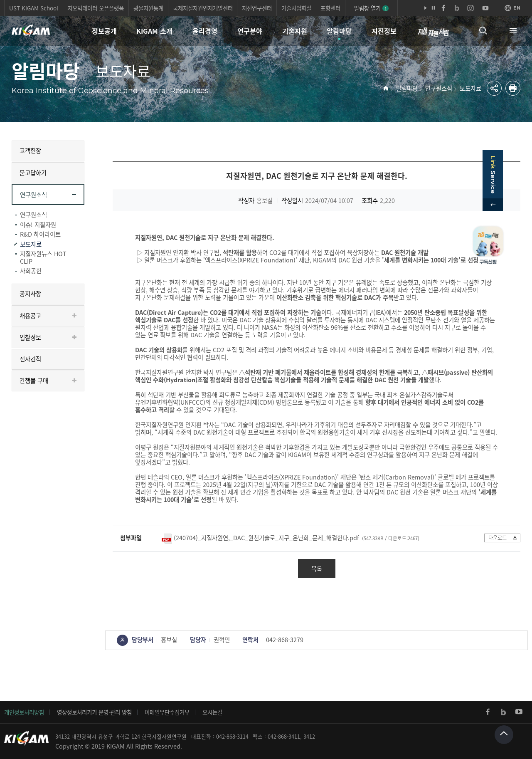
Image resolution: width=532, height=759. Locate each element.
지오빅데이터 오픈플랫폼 (96, 8)
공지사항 (30, 294)
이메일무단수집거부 (167, 712)
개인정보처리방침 (24, 712)
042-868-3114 (232, 736)
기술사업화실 (296, 8)
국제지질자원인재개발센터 (203, 8)
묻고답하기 (33, 173)
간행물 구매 (34, 381)
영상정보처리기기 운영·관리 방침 (94, 712)
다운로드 (502, 538)
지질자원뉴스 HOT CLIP (43, 257)
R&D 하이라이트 (40, 234)
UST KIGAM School (34, 8)
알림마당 (339, 31)
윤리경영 (205, 31)
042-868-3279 (285, 640)
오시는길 (212, 712)
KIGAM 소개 (154, 31)
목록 (317, 569)
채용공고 (30, 316)
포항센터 (330, 8)
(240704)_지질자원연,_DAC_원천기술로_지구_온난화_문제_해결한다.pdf (266, 538)
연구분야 (250, 31)
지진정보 (384, 31)
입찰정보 (30, 337)
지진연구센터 (257, 8)
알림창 (371, 8)
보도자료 (470, 88)
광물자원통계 (148, 8)
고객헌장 (30, 151)
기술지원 (295, 31)
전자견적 (30, 359)
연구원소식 (439, 88)
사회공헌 (31, 271)
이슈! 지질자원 (38, 225)
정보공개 (104, 31)
